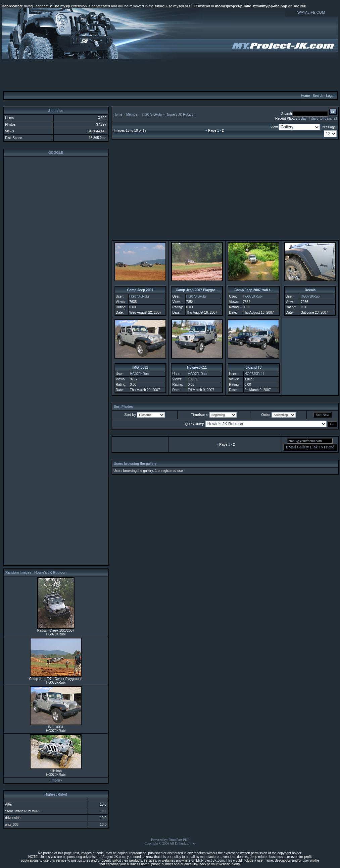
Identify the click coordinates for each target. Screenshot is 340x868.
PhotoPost (175, 840)
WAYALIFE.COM (311, 12)
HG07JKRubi (152, 114)
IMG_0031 (140, 367)
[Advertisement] (170, 75)
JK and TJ (254, 367)
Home (305, 96)
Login (330, 96)
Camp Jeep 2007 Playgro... (197, 290)
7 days (313, 118)
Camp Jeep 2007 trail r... (253, 290)
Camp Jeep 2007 (140, 290)
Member (132, 114)
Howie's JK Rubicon (180, 114)
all (335, 118)
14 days (326, 118)
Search (318, 96)
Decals (310, 290)
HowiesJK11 (197, 367)
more (56, 780)
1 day (302, 118)
